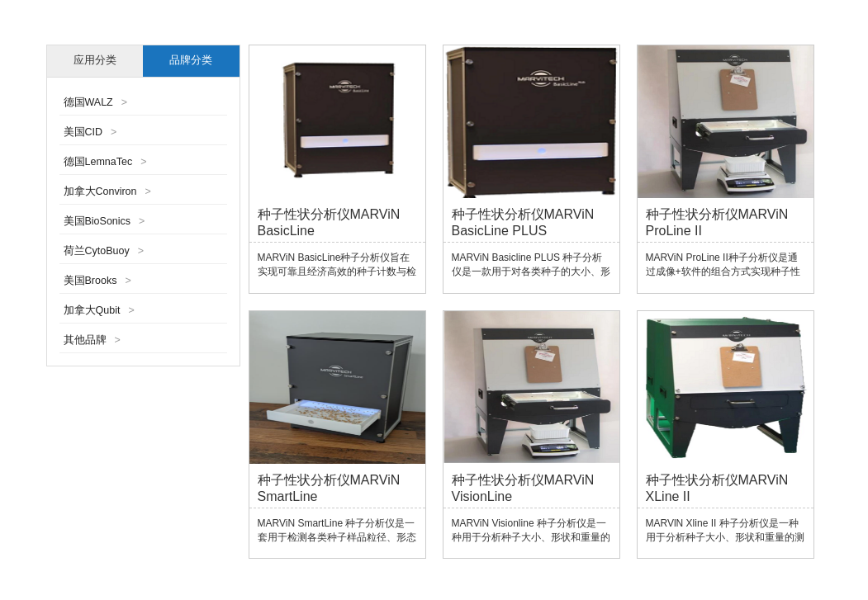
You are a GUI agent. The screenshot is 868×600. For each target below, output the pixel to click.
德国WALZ (96, 102)
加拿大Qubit (99, 310)
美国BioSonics (104, 221)
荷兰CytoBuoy (104, 251)
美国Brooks (97, 281)
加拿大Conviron (107, 191)
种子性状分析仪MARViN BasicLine (329, 222)
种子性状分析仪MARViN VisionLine (523, 488)
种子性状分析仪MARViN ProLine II (717, 222)
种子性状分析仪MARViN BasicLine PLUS (523, 222)
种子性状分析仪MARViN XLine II (717, 488)
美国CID (90, 132)
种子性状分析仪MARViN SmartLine (329, 488)
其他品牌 (92, 340)
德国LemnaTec (105, 162)
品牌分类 (191, 60)
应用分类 (95, 60)
